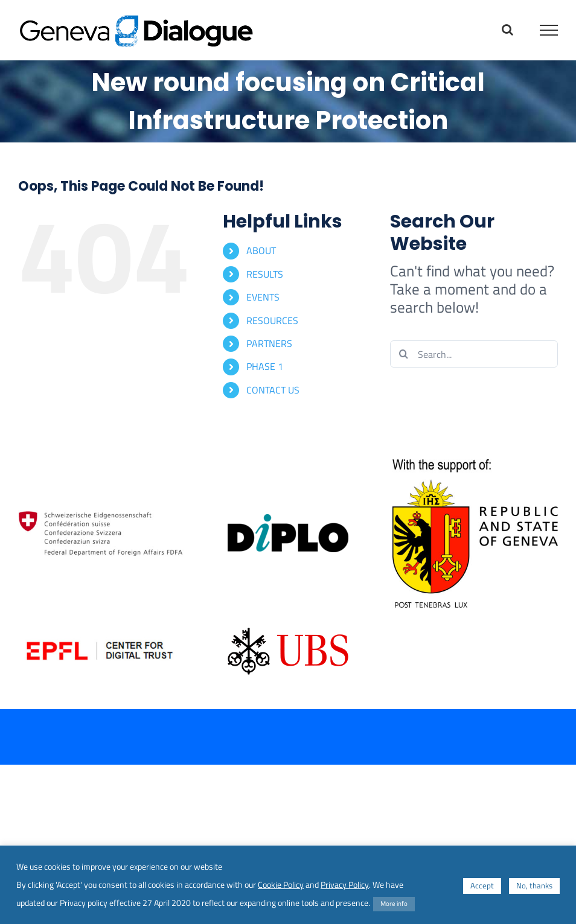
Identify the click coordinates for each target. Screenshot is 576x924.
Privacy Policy (345, 885)
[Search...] (474, 354)
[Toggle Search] (507, 30)
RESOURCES (272, 320)
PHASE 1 (265, 366)
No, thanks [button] (534, 885)
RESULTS (265, 274)
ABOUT (261, 250)
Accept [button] (482, 885)
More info (394, 903)
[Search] (404, 354)
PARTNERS (269, 343)
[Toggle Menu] (549, 30)
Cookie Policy (281, 885)
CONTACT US (273, 390)
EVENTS (263, 297)
